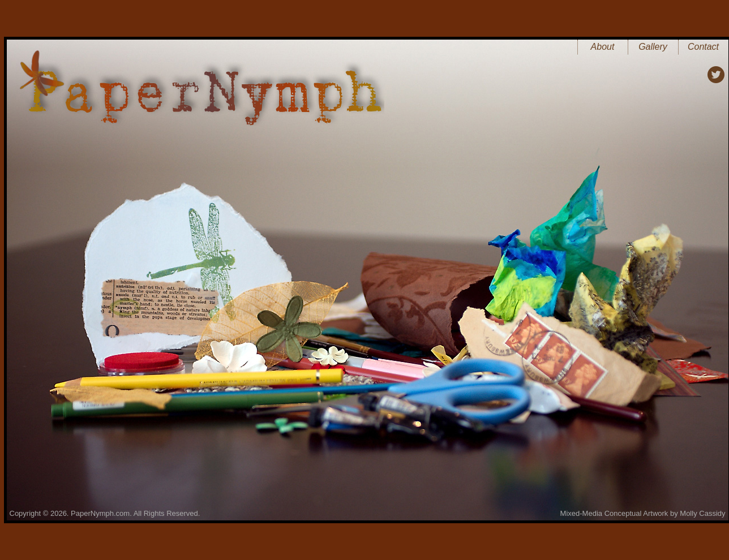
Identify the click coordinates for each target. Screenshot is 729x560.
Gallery (653, 47)
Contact (703, 47)
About (603, 47)
